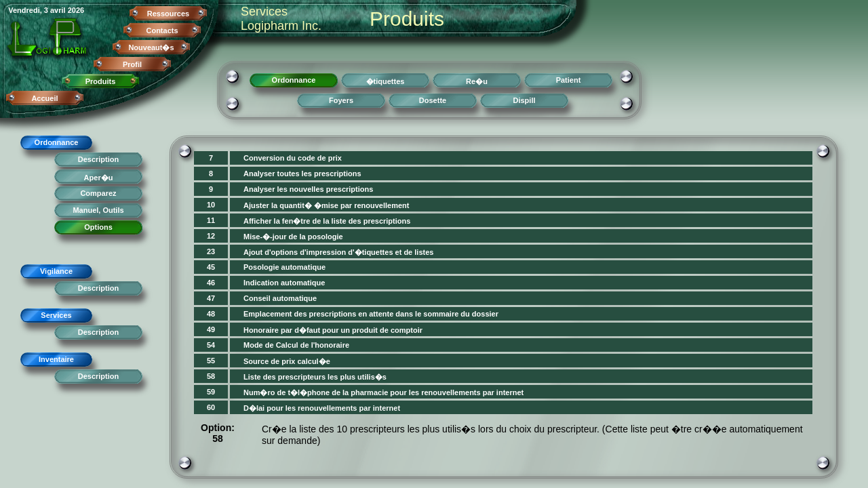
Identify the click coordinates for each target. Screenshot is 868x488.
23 (211, 251)
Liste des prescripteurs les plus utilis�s (315, 377)
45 (211, 267)
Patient (569, 80)
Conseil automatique (280, 298)
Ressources (168, 14)
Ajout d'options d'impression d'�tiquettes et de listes (338, 252)
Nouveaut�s (151, 47)
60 (211, 407)
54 (211, 345)
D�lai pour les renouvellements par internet (322, 408)
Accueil (44, 98)
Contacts (162, 30)
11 (211, 220)
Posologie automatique (284, 267)
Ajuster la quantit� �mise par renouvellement (327, 205)
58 (211, 376)
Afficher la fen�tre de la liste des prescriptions (327, 221)
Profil (132, 64)
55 (211, 361)
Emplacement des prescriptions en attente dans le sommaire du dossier (371, 314)
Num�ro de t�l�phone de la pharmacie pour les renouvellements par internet (383, 392)
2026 (76, 10)
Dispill (524, 100)
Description (99, 159)
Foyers (341, 100)
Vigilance (56, 271)
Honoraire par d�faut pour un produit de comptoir (333, 330)
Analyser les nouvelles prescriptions (308, 189)
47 (211, 298)
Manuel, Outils (98, 210)
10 (211, 205)
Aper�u (99, 178)
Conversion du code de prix (293, 158)
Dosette (433, 100)
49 (211, 329)
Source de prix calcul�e (287, 361)
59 (211, 392)
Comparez (98, 193)
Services (56, 315)
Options (98, 227)
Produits (101, 81)
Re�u (477, 81)
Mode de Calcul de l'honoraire (296, 345)
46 (211, 283)
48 (211, 314)
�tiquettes (386, 81)
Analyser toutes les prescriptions (302, 174)
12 (211, 236)
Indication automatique (284, 283)
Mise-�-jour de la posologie (293, 237)
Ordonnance (57, 142)
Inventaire (56, 359)
